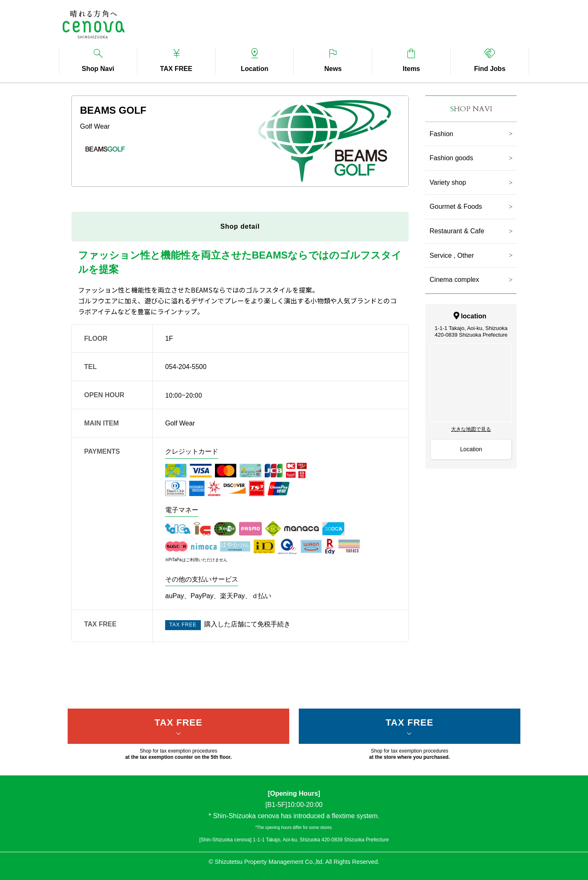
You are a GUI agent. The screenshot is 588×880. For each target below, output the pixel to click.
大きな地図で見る (471, 429)
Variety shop (448, 182)
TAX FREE (179, 722)
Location (471, 449)
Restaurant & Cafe (457, 231)
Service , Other (452, 255)
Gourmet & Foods (456, 207)
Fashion (441, 134)
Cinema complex (454, 280)
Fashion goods (451, 158)
